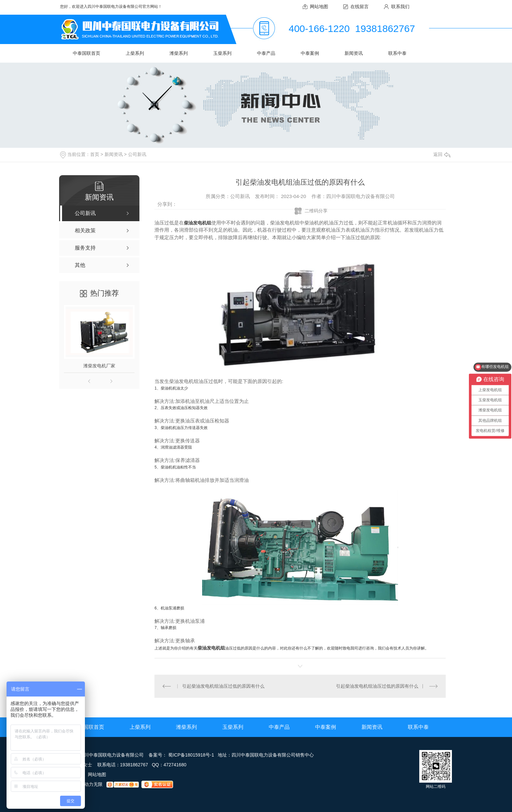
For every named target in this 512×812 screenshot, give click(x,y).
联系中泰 (397, 53)
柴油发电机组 (198, 223)
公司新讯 (137, 154)
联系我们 (400, 7)
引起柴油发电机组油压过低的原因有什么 (223, 686)
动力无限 (93, 784)
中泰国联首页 (87, 53)
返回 (442, 154)
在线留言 (360, 7)
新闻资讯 (354, 53)
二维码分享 (316, 211)
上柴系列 (135, 53)
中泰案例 (310, 53)
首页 (95, 154)
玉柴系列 (222, 53)
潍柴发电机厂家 (99, 366)
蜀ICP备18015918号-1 (191, 755)
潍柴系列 (179, 53)
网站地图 (319, 7)
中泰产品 (266, 53)
